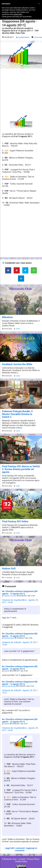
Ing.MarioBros (9, 638)
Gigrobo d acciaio (10, 596)
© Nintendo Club (9, 859)
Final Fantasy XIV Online (15, 521)
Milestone (7, 317)
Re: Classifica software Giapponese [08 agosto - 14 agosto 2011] (20, 592)
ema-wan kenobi (10, 686)
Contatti (22, 859)
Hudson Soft (9, 568)
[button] (39, 4)
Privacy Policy (33, 859)
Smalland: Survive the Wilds (17, 364)
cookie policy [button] (18, 14)
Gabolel (7, 671)
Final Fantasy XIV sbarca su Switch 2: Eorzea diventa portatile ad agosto (21, 469)
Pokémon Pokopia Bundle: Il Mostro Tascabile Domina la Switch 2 (17, 414)
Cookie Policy (21, 861)
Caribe (18, 329)
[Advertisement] (21, 92)
